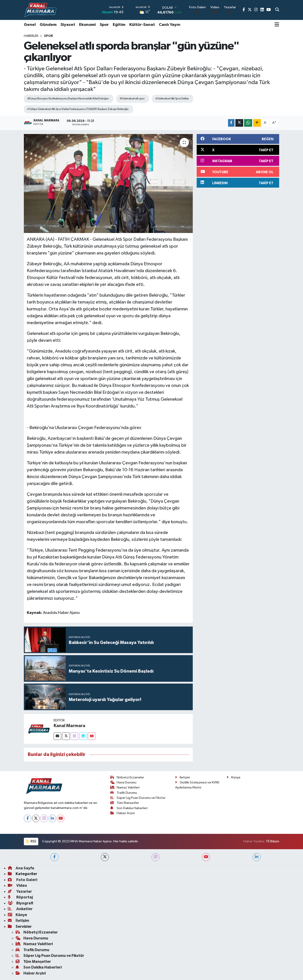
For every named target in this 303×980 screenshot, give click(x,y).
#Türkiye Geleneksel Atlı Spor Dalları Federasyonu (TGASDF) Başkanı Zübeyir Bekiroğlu (78, 109)
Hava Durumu (123, 782)
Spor (104, 25)
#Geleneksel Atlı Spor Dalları (172, 99)
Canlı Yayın (170, 25)
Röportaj (20, 897)
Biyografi (21, 903)
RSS (31, 841)
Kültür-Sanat (142, 25)
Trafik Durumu (124, 793)
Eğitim (119, 25)
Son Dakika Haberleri (129, 808)
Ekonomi (87, 25)
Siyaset (68, 25)
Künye (234, 777)
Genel (30, 25)
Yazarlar (20, 891)
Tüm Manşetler (125, 803)
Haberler (31, 36)
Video (17, 886)
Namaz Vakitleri (125, 787)
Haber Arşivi (123, 813)
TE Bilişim (273, 841)
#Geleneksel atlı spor (132, 99)
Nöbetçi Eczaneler (127, 777)
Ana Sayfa (21, 868)
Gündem (48, 25)
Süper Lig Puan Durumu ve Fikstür (138, 798)
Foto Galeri (22, 880)
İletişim (183, 777)
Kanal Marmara (69, 726)
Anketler (20, 909)
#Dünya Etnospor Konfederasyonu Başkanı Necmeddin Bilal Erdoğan (68, 99)
